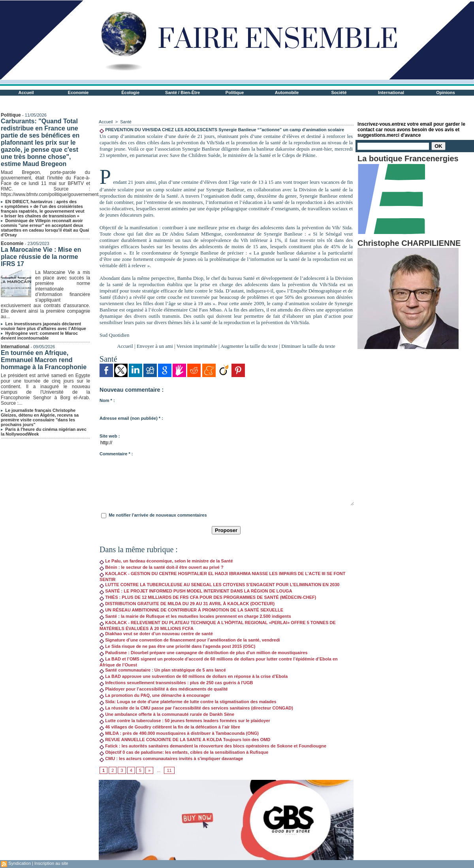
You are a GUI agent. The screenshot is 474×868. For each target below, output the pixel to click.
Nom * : (107, 400)
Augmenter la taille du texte (249, 346)
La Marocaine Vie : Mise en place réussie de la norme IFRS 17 (41, 257)
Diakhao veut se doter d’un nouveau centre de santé (156, 634)
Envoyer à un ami (155, 346)
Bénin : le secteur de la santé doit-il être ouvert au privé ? (162, 567)
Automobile (287, 92)
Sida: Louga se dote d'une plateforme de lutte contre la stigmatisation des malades (188, 702)
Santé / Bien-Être (182, 92)
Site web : (110, 436)
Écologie (130, 92)
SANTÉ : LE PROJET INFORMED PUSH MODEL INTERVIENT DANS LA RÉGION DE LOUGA (196, 591)
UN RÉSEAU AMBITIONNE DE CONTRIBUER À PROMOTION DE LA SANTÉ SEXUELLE (191, 610)
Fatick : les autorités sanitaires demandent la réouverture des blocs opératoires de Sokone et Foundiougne (213, 746)
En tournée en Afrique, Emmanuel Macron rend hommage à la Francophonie (44, 360)
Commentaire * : (116, 454)
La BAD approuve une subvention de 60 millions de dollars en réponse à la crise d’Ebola (194, 676)
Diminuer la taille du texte (308, 346)
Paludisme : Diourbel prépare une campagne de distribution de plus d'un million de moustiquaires (203, 653)
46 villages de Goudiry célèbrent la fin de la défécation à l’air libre (170, 727)
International (391, 92)
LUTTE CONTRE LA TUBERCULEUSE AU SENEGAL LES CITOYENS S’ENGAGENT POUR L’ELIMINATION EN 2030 (219, 585)
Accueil (26, 92)
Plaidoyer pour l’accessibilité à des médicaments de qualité (164, 689)
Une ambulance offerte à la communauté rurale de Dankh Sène (167, 714)
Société (339, 92)
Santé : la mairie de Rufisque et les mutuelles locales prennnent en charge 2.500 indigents (195, 616)
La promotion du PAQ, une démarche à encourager (155, 695)
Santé (126, 122)
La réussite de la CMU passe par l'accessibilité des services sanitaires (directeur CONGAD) (196, 708)
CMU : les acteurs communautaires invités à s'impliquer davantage (171, 759)
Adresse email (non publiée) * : (131, 418)
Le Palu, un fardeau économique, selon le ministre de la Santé (166, 561)
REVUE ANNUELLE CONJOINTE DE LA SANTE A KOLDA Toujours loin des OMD (185, 740)
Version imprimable (197, 346)
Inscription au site (51, 863)
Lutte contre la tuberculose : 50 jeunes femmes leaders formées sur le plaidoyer (185, 721)
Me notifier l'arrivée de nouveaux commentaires (158, 515)
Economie (78, 92)
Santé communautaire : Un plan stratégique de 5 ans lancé (163, 670)
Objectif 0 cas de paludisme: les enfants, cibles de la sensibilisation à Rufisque (184, 752)
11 (169, 770)
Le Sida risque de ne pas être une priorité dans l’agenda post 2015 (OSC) (177, 646)
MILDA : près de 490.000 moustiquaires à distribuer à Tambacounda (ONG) (179, 733)
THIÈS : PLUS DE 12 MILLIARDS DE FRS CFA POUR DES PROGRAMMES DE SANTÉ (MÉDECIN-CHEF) (208, 597)
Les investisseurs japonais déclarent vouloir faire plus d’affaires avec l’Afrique (43, 326)
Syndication (20, 863)
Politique (235, 92)
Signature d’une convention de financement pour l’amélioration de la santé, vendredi (190, 640)
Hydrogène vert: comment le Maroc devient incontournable (39, 336)
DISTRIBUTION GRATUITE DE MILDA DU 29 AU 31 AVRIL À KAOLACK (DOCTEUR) (187, 604)
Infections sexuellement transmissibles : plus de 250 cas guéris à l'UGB (176, 683)
